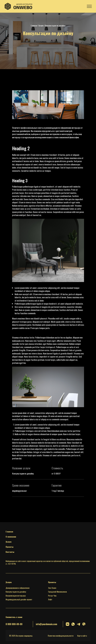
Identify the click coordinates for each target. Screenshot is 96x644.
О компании (11, 537)
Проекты (10, 547)
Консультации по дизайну (16, 592)
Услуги (41, 25)
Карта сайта (82, 636)
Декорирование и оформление (18, 588)
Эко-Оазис (52, 588)
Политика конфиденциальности (61, 636)
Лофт (50, 599)
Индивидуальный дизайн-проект (19, 599)
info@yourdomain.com (46, 624)
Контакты (10, 552)
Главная (34, 25)
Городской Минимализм (57, 592)
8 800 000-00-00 (14, 624)
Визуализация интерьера (16, 596)
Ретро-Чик (52, 596)
